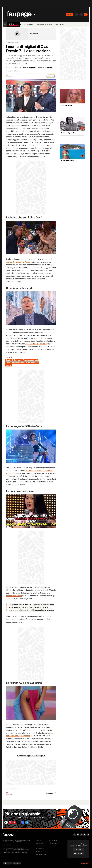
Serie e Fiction (41, 24)
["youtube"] (16, 823)
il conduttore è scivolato (36, 344)
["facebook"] (26, 823)
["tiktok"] (6, 823)
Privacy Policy (40, 846)
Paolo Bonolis (14, 789)
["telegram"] (31, 823)
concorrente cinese (14, 596)
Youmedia (39, 840)
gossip (62, 24)
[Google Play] (17, 863)
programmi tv (31, 24)
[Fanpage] (9, 835)
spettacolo (14, 24)
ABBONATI (70, 15)
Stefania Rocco (16, 71)
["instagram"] (11, 823)
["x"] (21, 823)
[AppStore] (7, 863)
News (7, 789)
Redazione (39, 852)
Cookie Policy (40, 849)
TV (24, 24)
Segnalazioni (40, 843)
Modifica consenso (42, 854)
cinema (50, 24)
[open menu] (5, 24)
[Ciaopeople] (85, 863)
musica (56, 24)
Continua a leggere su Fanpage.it (31, 756)
